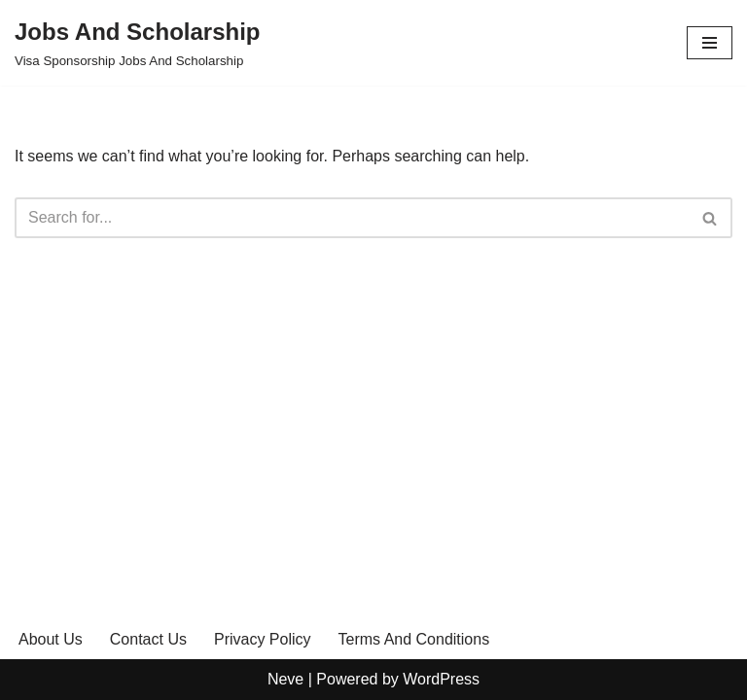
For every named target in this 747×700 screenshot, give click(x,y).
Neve (285, 679)
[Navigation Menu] (710, 43)
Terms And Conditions (414, 639)
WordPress (441, 679)
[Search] (352, 218)
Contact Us (148, 639)
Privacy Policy (263, 639)
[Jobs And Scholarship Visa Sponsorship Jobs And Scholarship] (137, 43)
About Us (51, 639)
